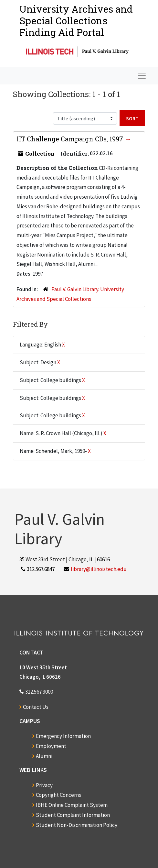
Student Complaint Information (73, 815)
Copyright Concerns (58, 795)
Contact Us (36, 707)
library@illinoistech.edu (99, 569)
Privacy (44, 785)
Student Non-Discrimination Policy (77, 825)
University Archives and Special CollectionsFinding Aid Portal (76, 21)
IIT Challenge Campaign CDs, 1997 (71, 139)
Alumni (44, 756)
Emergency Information (63, 736)
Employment (51, 746)
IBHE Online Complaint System (72, 805)
